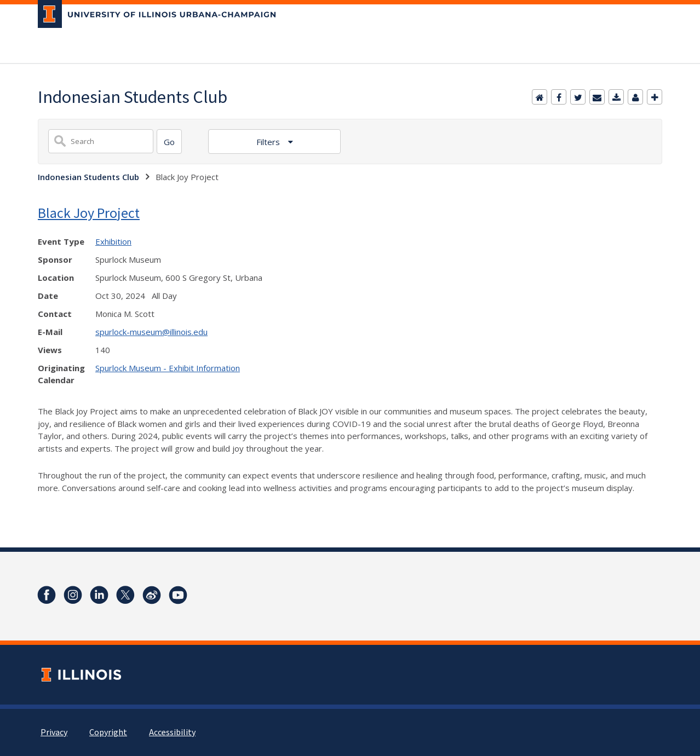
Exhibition (113, 241)
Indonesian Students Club (88, 177)
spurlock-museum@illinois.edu (151, 332)
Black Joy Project (89, 213)
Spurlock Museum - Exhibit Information (168, 368)
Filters (269, 142)
